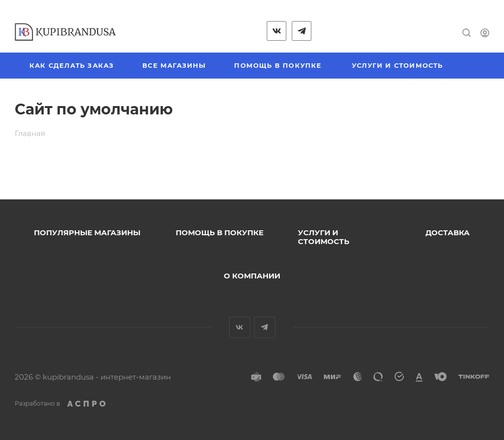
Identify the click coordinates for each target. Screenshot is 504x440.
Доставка (448, 233)
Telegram (265, 327)
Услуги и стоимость (324, 237)
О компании (252, 276)
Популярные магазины (87, 233)
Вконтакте (240, 327)
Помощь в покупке (220, 233)
